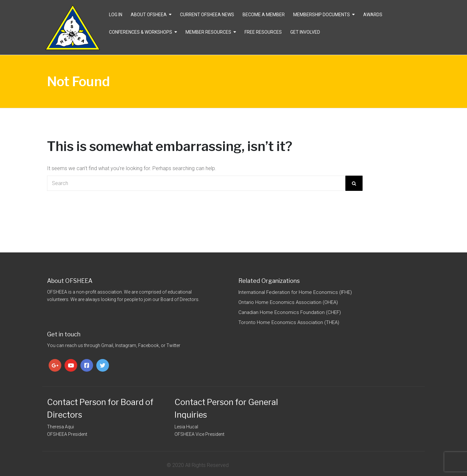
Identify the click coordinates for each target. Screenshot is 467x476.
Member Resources (208, 32)
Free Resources (263, 32)
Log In (116, 15)
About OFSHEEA (149, 15)
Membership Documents (322, 15)
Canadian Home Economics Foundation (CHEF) (290, 312)
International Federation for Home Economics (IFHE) (295, 292)
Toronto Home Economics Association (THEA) (289, 322)
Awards (373, 15)
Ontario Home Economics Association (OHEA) (288, 302)
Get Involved (305, 32)
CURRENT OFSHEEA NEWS (207, 15)
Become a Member (264, 15)
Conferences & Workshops (141, 32)
